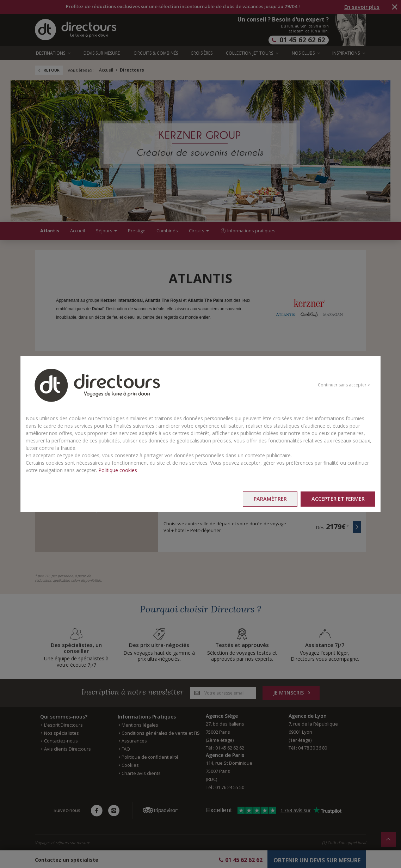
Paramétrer (270, 499)
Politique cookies (118, 470)
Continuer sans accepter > (344, 385)
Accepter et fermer (338, 499)
